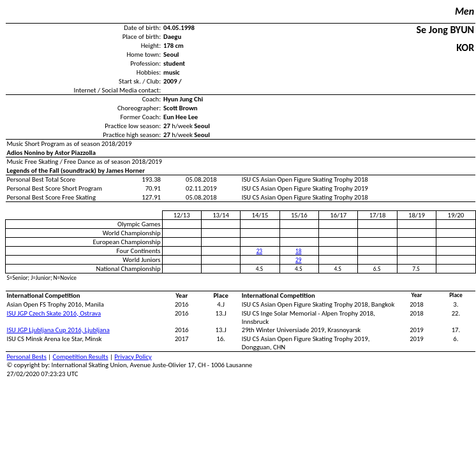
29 (298, 260)
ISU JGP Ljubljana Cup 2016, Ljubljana (58, 330)
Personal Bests (27, 357)
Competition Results (81, 357)
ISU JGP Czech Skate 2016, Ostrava (54, 313)
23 (259, 251)
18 (298, 251)
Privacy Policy (133, 357)
